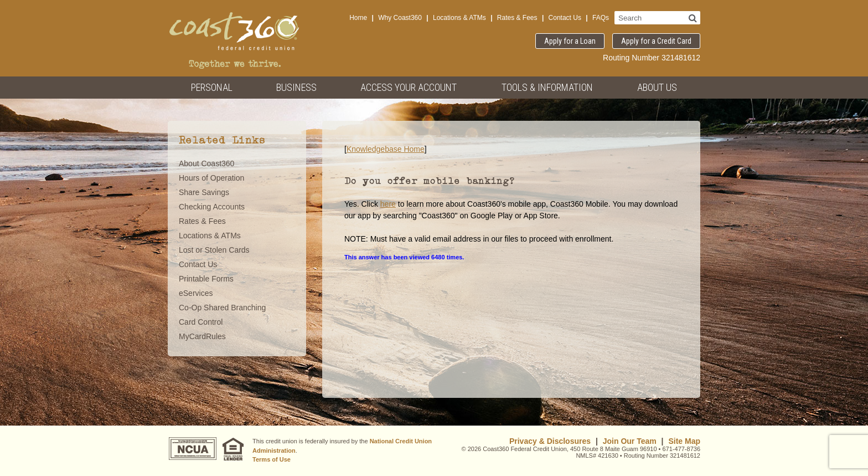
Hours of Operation (211, 178)
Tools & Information (547, 87)
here (388, 204)
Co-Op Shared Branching (222, 308)
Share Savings (204, 192)
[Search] (693, 18)
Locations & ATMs (459, 18)
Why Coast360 (400, 18)
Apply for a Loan (570, 41)
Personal (212, 87)
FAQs (601, 18)
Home (358, 18)
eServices (196, 293)
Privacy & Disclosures (550, 441)
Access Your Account (409, 87)
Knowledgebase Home (386, 149)
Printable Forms (206, 279)
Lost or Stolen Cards (214, 250)
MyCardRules (202, 336)
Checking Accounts (212, 207)
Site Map (684, 441)
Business (296, 87)
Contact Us (565, 18)
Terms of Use (272, 459)
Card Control (201, 322)
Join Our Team (630, 441)
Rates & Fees (517, 18)
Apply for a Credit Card (656, 41)
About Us (657, 87)
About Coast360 (206, 163)
